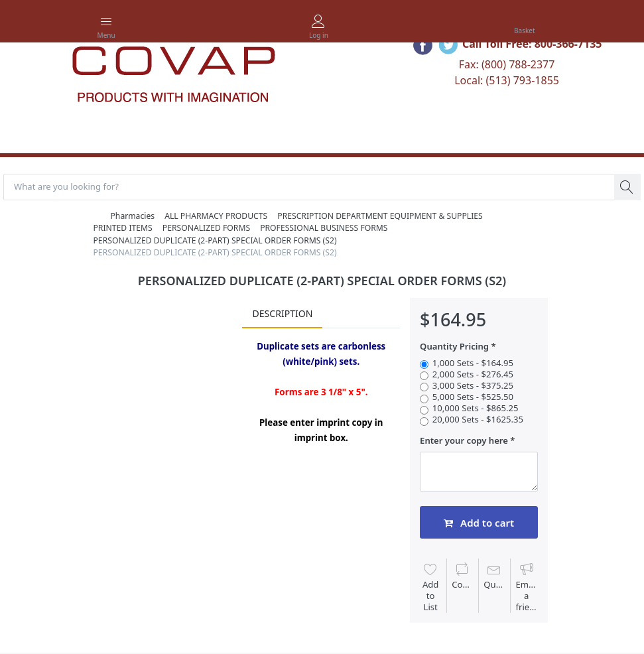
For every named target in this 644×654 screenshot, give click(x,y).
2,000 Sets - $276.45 (473, 374)
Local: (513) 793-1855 (507, 80)
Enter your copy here (464, 441)
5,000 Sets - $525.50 (473, 397)
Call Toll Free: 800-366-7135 (532, 44)
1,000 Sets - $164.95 (473, 363)
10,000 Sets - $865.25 (476, 408)
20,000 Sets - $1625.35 (478, 420)
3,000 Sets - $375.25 (473, 386)
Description (282, 313)
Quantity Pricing (454, 347)
